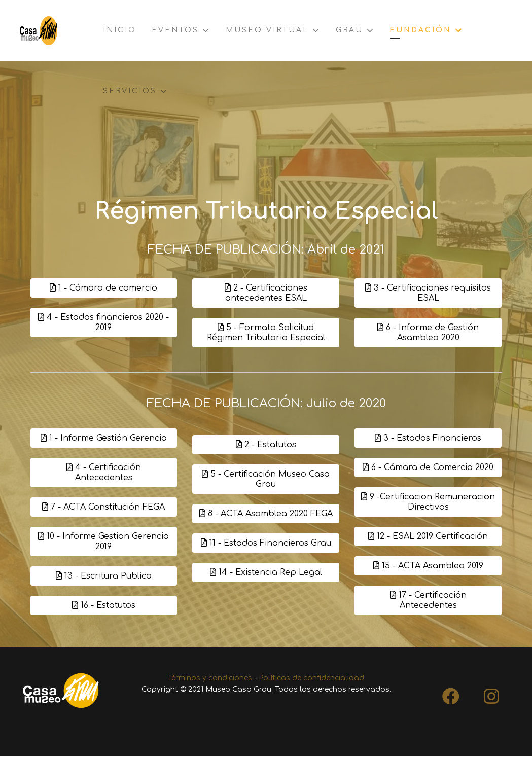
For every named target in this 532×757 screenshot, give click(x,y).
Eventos (175, 30)
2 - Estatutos (266, 445)
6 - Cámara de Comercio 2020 (428, 468)
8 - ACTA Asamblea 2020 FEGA (266, 514)
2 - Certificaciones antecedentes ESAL (266, 293)
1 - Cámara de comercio (103, 288)
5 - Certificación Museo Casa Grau (266, 479)
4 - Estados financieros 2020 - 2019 (103, 322)
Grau (349, 30)
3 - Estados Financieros (428, 439)
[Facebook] (451, 694)
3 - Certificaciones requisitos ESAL (428, 293)
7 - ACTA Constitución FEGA (103, 508)
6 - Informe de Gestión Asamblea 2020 (428, 333)
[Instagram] (491, 694)
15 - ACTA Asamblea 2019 (428, 566)
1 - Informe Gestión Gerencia (104, 439)
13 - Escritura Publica (104, 576)
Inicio (120, 30)
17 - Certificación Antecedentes (428, 601)
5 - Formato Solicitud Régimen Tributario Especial (266, 333)
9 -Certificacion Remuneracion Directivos (428, 502)
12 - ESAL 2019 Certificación (428, 537)
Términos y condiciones (210, 679)
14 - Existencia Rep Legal (266, 572)
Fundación (421, 30)
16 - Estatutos (104, 606)
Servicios (130, 91)
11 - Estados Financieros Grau (266, 543)
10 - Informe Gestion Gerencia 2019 (103, 542)
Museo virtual (267, 30)
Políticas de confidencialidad (311, 679)
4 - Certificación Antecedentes (104, 473)
